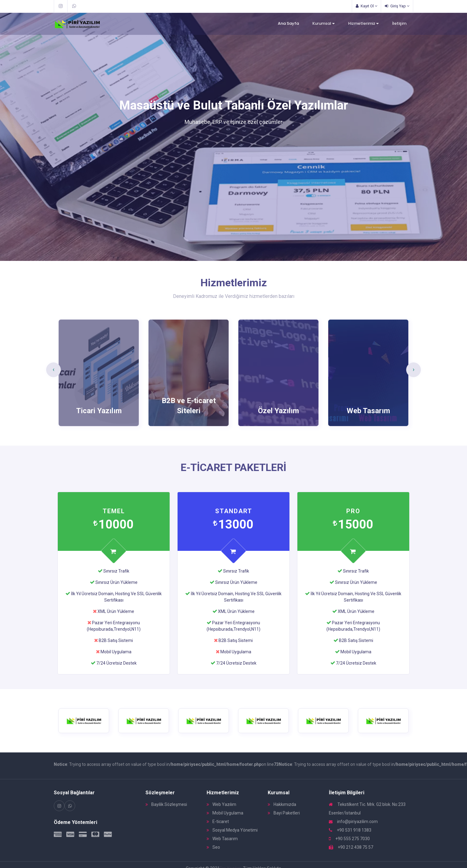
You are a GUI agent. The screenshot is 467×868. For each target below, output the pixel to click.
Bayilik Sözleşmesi (166, 804)
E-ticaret (218, 822)
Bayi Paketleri (284, 813)
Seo (213, 847)
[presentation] (53, 370)
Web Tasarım (222, 839)
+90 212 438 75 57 (351, 847)
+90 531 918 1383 (350, 830)
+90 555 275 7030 (349, 839)
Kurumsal (324, 24)
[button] (23, 137)
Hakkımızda (282, 804)
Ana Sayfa (288, 23)
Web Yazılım (221, 804)
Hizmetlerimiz (363, 24)
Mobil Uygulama (225, 813)
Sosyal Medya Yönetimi (232, 830)
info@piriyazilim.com (353, 822)
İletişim (399, 23)
